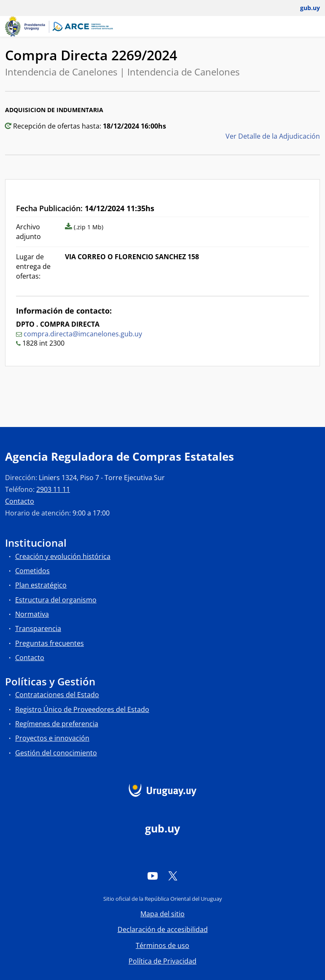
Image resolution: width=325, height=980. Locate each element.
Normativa (32, 614)
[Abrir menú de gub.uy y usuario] (304, 8)
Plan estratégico (41, 585)
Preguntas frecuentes (50, 643)
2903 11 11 (53, 489)
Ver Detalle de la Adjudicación (273, 136)
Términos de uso (162, 945)
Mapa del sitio (162, 914)
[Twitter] (173, 875)
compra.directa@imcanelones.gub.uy (83, 334)
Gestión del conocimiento (56, 753)
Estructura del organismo (56, 600)
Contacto (20, 501)
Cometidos (32, 571)
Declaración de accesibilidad (163, 929)
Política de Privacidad (162, 961)
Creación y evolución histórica (63, 556)
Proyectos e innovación (52, 738)
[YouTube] (153, 875)
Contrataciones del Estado (57, 695)
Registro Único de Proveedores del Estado (82, 709)
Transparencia (38, 628)
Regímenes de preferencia (57, 724)
